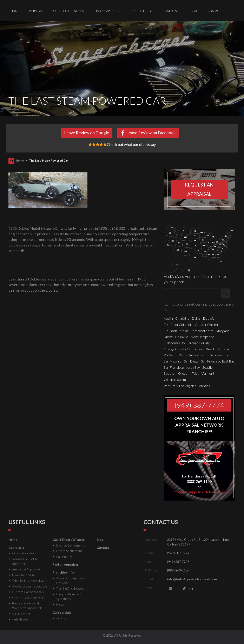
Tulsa (195, 373)
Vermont (208, 373)
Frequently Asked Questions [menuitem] (68, 596)
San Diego (191, 361)
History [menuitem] (61, 604)
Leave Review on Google (87, 133)
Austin (168, 318)
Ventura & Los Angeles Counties (187, 386)
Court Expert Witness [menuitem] (69, 11)
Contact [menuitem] (214, 11)
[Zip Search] (192, 293)
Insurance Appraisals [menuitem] (26, 569)
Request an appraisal (199, 189)
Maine (184, 331)
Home (20, 161)
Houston (170, 331)
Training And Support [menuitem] (70, 588)
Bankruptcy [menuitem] (64, 557)
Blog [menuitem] (195, 11)
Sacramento (219, 355)
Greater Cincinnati (208, 324)
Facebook (177, 589)
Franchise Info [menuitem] (141, 11)
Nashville (182, 337)
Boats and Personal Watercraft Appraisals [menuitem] (27, 606)
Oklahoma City (174, 343)
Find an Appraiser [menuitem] (107, 11)
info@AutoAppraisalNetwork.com (199, 492)
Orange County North (180, 349)
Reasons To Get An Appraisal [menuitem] (25, 561)
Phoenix (223, 349)
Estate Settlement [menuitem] (69, 551)
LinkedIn (191, 589)
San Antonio (173, 361)
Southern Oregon (177, 373)
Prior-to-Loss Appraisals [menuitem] (29, 581)
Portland (170, 355)
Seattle (207, 367)
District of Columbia (178, 324)
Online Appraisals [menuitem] (24, 553)
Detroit (208, 318)
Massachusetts (202, 331)
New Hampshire (202, 337)
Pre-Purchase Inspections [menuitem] (30, 586)
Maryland (223, 331)
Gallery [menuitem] (61, 618)
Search (227, 293)
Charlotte (182, 318)
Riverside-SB (198, 355)
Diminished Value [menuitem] (24, 575)
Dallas (196, 318)
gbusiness (170, 589)
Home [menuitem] (15, 11)
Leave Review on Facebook (151, 133)
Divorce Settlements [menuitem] (71, 545)
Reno (183, 355)
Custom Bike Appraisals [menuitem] (28, 598)
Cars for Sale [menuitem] (172, 11)
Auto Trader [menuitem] (21, 619)
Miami (168, 337)
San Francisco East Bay (218, 361)
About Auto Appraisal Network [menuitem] (71, 580)
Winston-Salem (175, 379)
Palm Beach (207, 349)
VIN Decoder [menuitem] (21, 614)
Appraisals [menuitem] (36, 11)
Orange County (199, 343)
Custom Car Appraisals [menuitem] (28, 592)
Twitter (184, 589)
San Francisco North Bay (182, 367)
